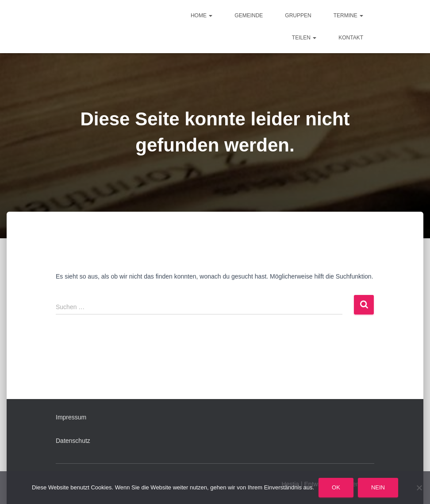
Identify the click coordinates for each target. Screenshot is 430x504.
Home (202, 16)
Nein (378, 487)
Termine (348, 16)
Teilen (304, 38)
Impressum (71, 417)
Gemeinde (249, 16)
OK (336, 487)
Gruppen (298, 16)
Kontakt (351, 38)
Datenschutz (73, 441)
